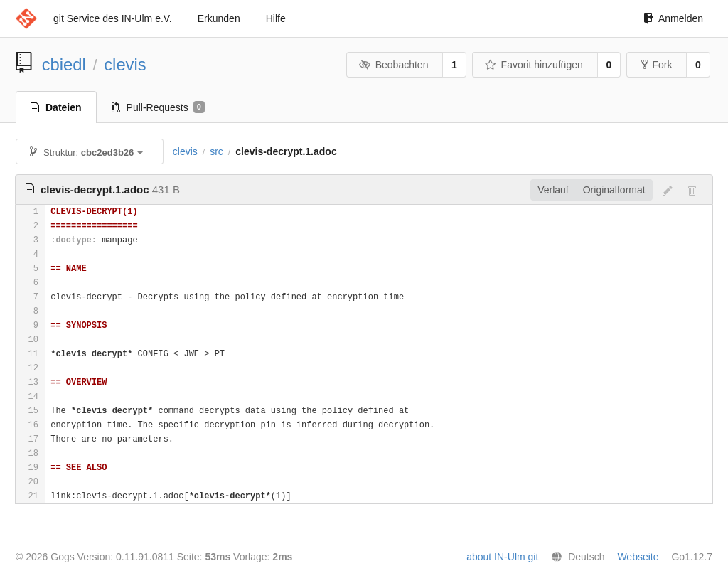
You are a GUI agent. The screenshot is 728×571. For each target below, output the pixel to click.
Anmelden (673, 18)
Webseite (638, 557)
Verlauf (553, 190)
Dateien (56, 107)
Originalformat (614, 190)
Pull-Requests (158, 107)
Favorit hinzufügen (534, 65)
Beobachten (394, 65)
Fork (657, 65)
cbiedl (64, 64)
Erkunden (219, 18)
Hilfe (276, 18)
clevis (125, 64)
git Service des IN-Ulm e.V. (113, 18)
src (216, 151)
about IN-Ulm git (502, 557)
